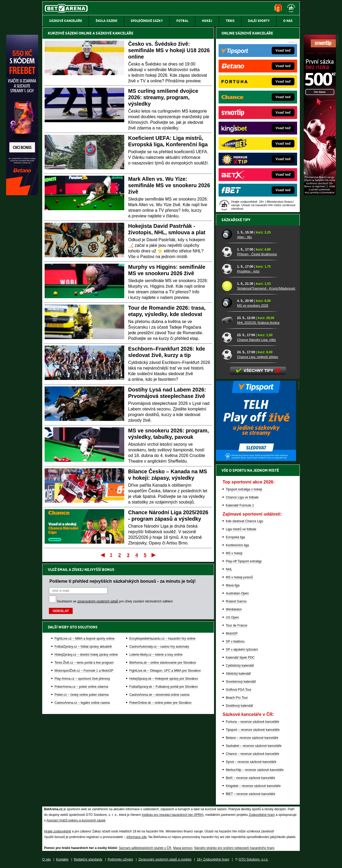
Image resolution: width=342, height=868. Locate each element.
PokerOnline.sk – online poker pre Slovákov (160, 703)
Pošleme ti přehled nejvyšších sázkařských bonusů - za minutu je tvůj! (123, 581)
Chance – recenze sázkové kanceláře (252, 754)
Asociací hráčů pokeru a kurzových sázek (76, 820)
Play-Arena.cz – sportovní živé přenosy (82, 679)
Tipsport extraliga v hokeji (244, 489)
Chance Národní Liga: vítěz (256, 340)
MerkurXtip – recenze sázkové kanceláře (255, 770)
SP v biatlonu (235, 642)
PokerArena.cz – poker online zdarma (81, 687)
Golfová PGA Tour (239, 690)
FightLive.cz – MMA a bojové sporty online (85, 639)
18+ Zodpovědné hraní (213, 859)
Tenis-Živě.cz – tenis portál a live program (84, 663)
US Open (232, 617)
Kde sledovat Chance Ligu (244, 521)
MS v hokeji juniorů (239, 577)
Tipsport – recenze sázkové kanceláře (253, 730)
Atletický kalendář (238, 674)
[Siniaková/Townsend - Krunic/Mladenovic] (227, 286)
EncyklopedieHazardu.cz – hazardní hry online (162, 639)
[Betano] (22, 194)
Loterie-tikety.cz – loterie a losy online (156, 655)
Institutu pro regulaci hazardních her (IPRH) (172, 815)
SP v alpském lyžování (242, 650)
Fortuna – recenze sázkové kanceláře (252, 722)
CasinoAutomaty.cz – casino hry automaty (159, 647)
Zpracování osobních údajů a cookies (165, 859)
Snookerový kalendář (241, 682)
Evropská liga (235, 537)
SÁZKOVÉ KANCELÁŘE (114, 33)
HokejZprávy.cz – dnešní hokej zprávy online (86, 655)
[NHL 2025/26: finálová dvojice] (227, 320)
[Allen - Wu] (227, 235)
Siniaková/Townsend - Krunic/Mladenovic (266, 289)
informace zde (136, 837)
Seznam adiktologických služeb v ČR (145, 848)
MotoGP (232, 633)
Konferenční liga (237, 545)
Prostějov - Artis (248, 271)
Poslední (154, 555)
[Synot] (320, 194)
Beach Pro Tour (237, 698)
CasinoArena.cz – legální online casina (82, 703)
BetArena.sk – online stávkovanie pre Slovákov (163, 663)
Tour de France (237, 625)
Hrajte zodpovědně (58, 831)
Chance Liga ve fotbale (242, 497)
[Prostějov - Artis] (227, 269)
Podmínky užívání (120, 859)
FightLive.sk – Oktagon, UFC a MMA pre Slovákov (165, 671)
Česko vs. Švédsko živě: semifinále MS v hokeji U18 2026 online (169, 50)
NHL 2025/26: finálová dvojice (258, 323)
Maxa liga (233, 585)
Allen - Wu (244, 237)
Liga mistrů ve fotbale (241, 529)
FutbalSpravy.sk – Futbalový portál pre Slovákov (164, 687)
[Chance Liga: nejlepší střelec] (227, 354)
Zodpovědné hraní (262, 815)
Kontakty (62, 859)
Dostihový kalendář (239, 706)
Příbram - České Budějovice (257, 254)
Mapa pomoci (183, 848)
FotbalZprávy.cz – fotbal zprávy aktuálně (83, 647)
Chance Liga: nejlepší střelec (258, 357)
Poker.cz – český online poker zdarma (81, 695)
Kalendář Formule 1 (240, 505)
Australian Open (237, 593)
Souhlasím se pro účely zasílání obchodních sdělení (115, 601)
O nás (46, 859)
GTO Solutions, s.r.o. (253, 859)
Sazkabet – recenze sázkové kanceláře (254, 746)
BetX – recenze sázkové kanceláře (250, 778)
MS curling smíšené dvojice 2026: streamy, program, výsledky (163, 97)
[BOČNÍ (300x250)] (256, 460)
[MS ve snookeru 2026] (227, 303)
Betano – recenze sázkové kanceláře (252, 738)
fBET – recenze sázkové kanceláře (250, 794)
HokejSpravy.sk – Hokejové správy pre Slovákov (164, 679)
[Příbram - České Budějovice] (227, 252)
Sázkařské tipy (236, 220)
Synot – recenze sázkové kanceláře (251, 762)
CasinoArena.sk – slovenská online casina (159, 695)
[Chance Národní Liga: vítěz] (227, 337)
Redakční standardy (88, 859)
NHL (229, 569)
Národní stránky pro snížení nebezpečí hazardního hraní (234, 848)
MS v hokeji (234, 553)
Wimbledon (234, 609)
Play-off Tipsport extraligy (244, 561)
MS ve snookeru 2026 (253, 306)
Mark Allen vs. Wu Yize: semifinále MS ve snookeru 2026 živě (169, 185)
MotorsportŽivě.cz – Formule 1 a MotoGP (84, 671)
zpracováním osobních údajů (98, 601)
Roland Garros (236, 601)
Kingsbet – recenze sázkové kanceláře (253, 786)
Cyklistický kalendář (240, 666)
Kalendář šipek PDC (240, 658)
